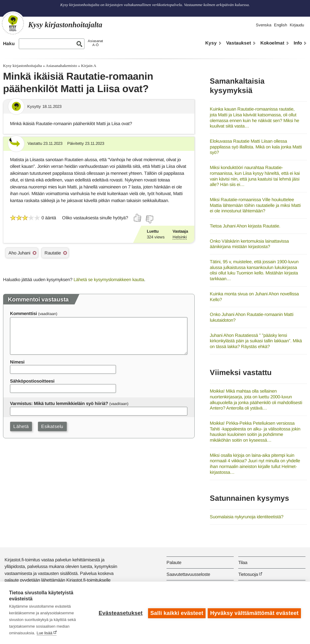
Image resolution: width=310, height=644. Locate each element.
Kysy (211, 43)
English (280, 25)
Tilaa (243, 562)
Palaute (174, 562)
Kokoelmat (272, 43)
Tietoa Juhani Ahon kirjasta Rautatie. (245, 226)
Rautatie (53, 253)
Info (298, 43)
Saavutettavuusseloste (188, 574)
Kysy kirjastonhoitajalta (22, 66)
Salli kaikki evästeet (176, 613)
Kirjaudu (297, 25)
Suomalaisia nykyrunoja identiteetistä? (247, 517)
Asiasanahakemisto (61, 66)
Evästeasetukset (120, 613)
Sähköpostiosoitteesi (32, 381)
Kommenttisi (23, 313)
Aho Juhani (19, 253)
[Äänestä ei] (149, 219)
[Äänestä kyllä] (138, 218)
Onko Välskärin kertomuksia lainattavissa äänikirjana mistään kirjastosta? (249, 244)
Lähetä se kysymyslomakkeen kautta (109, 279)
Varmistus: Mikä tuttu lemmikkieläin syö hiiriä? (59, 403)
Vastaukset (239, 43)
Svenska (264, 25)
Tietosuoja (248, 574)
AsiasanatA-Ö (95, 43)
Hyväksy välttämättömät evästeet (254, 613)
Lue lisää (45, 633)
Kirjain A (89, 66)
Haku (9, 43)
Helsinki (180, 237)
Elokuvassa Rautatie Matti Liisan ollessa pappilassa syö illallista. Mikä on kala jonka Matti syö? (256, 147)
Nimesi (17, 362)
